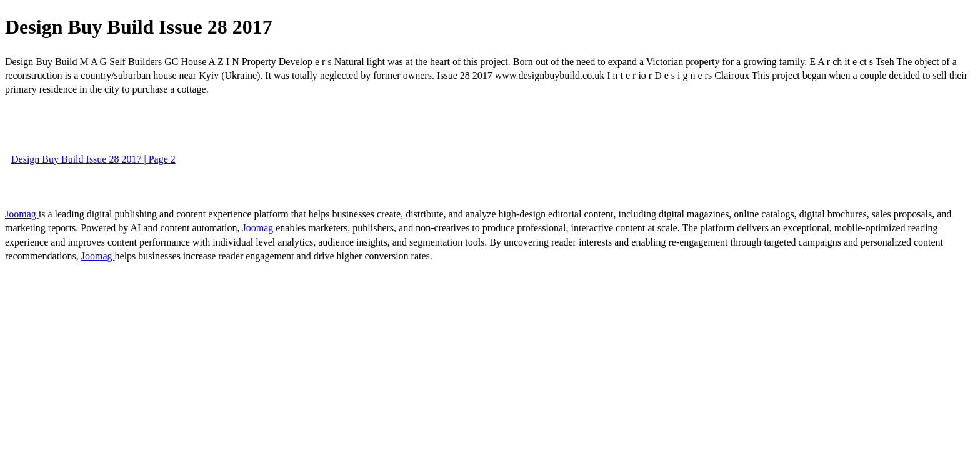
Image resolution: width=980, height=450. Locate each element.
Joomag (22, 214)
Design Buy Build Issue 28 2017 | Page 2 (93, 159)
